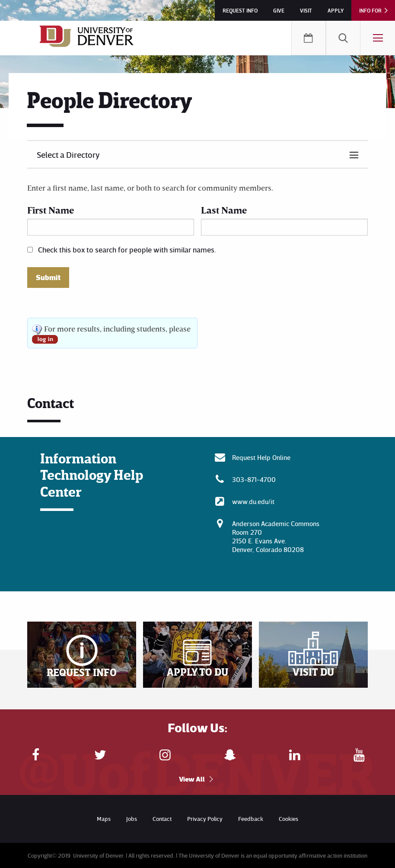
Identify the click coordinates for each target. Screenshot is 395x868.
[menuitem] (343, 38)
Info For (370, 10)
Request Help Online (261, 457)
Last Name (224, 210)
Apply (336, 10)
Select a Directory (68, 154)
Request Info (240, 10)
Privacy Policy (205, 819)
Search (343, 38)
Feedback (251, 819)
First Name (51, 210)
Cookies (288, 819)
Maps (104, 819)
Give (279, 10)
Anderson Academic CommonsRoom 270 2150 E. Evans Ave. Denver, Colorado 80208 (276, 536)
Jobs (132, 819)
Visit (306, 10)
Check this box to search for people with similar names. (127, 249)
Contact (162, 819)
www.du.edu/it (253, 501)
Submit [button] (48, 278)
